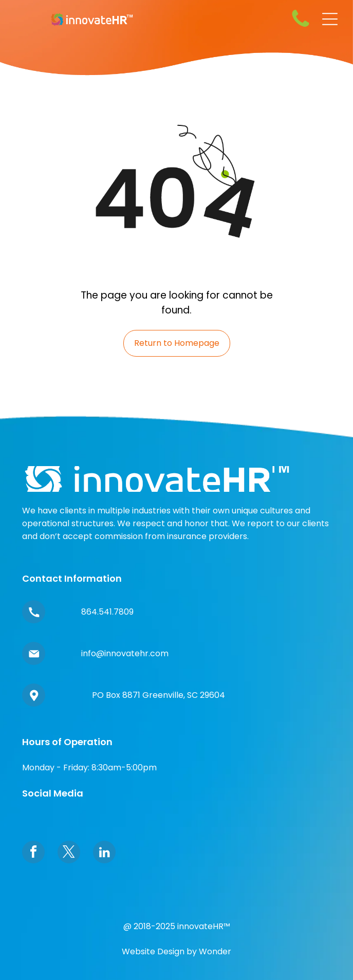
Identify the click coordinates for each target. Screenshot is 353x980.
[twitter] (69, 853)
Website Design (153, 951)
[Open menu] (330, 19)
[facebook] (33, 853)
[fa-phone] (301, 27)
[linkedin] (104, 853)
